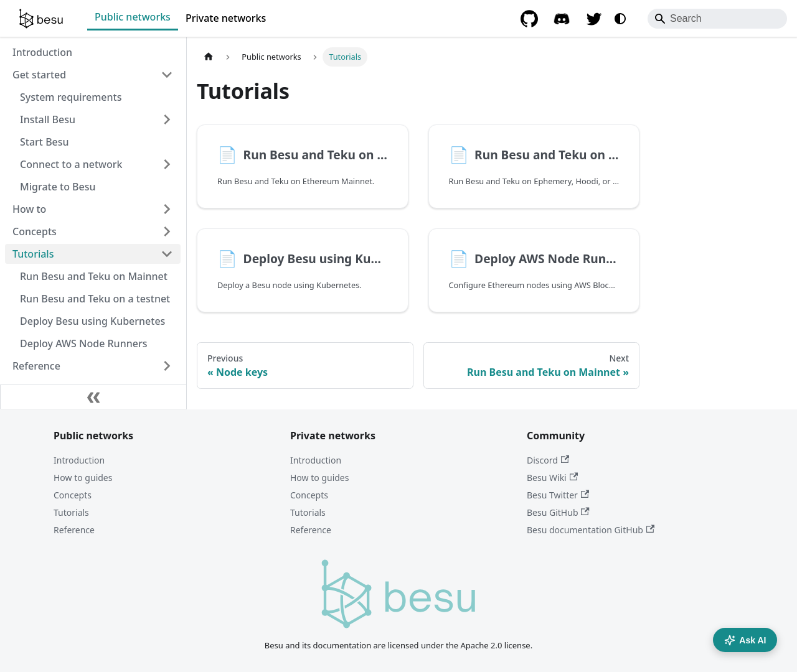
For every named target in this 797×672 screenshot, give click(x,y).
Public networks (133, 17)
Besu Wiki (552, 478)
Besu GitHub (558, 512)
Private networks (226, 18)
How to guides (83, 478)
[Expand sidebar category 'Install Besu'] (167, 119)
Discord (548, 460)
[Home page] (209, 57)
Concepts (73, 495)
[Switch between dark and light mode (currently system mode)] (620, 19)
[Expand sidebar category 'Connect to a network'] (167, 164)
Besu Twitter (558, 495)
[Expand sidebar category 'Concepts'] (167, 231)
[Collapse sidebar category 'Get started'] (167, 75)
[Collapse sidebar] (93, 397)
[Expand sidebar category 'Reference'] (167, 366)
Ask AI (745, 640)
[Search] (717, 19)
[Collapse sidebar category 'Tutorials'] (167, 254)
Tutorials (71, 512)
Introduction (79, 460)
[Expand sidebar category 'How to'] (167, 209)
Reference (74, 530)
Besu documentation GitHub (591, 530)
